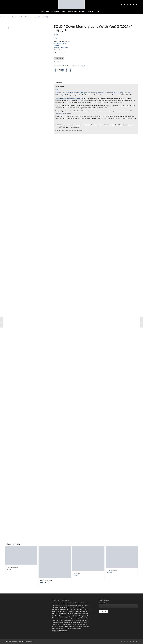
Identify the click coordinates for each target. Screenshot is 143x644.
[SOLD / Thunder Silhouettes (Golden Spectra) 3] (2, 322)
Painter (57, 609)
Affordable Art (57, 624)
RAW (53, 616)
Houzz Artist (81, 620)
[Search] (102, 11)
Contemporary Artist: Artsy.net (73, 622)
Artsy (53, 603)
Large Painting (64, 609)
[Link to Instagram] (122, 4)
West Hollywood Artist (62, 603)
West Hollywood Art (75, 626)
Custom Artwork (67, 624)
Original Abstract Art (74, 616)
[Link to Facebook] (125, 4)
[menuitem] (45, 11)
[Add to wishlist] (59, 58)
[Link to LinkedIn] (137, 4)
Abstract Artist (86, 609)
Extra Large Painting (75, 609)
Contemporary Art (71, 614)
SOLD (79, 66)
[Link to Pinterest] (131, 4)
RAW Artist (66, 605)
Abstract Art (61, 614)
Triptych (83, 66)
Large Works (63, 66)
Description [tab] (59, 82)
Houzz (56, 605)
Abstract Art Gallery (66, 607)
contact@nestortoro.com (59, 631)
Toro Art (65, 611)
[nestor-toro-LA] (71, 4)
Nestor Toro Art (57, 611)
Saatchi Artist (56, 626)
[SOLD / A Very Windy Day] (141, 322)
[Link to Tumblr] (134, 4)
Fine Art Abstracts (75, 603)
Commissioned (78, 624)
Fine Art (84, 605)
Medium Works (71, 66)
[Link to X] (128, 4)
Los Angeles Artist (73, 618)
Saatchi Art (63, 620)
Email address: (103, 603)
